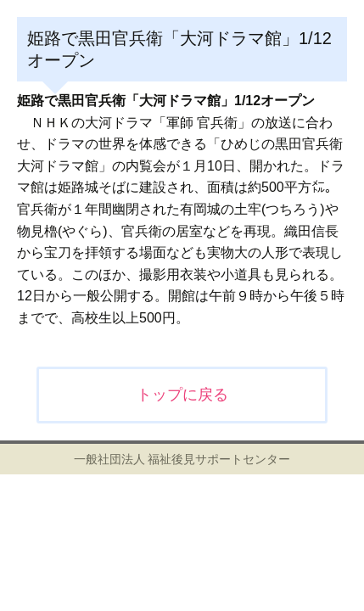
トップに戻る (182, 395)
